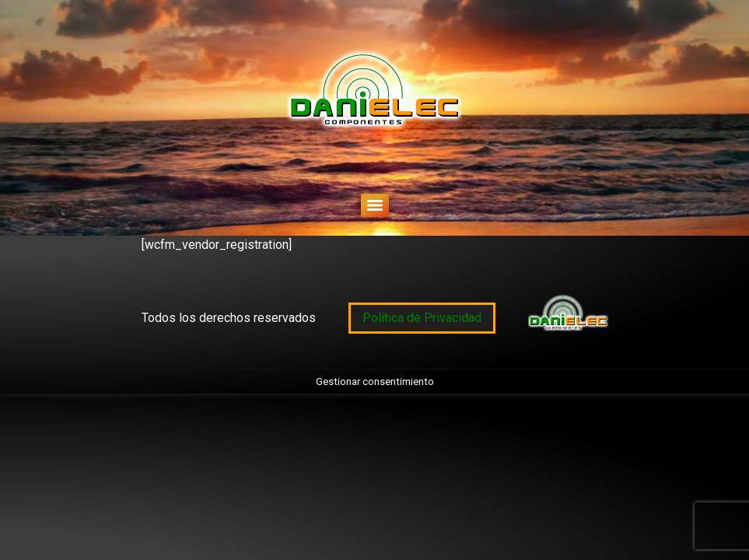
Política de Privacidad (422, 318)
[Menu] (375, 205)
